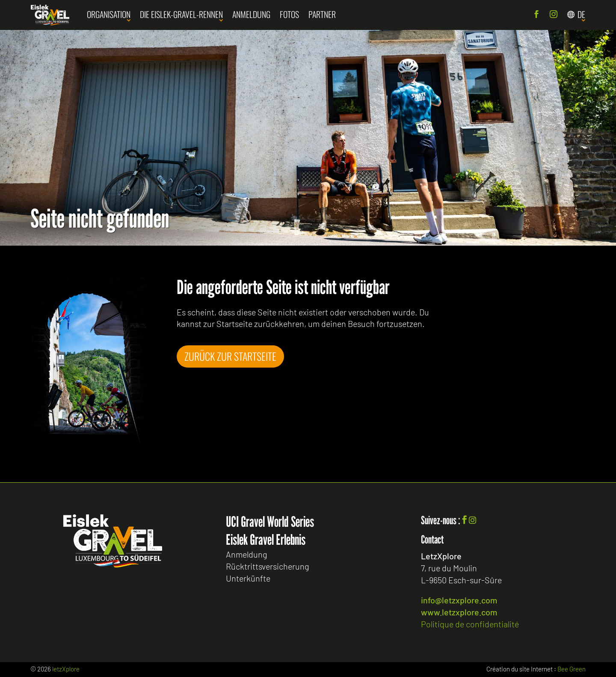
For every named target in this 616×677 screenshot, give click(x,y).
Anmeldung (251, 14)
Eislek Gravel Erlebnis (266, 540)
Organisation (109, 14)
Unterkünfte (248, 579)
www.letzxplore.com (459, 612)
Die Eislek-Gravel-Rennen (181, 14)
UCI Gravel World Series (270, 522)
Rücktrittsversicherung (267, 567)
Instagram (554, 15)
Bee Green (572, 669)
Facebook (536, 15)
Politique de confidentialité (470, 624)
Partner (322, 14)
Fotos (289, 14)
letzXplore (66, 669)
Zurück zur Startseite (232, 356)
